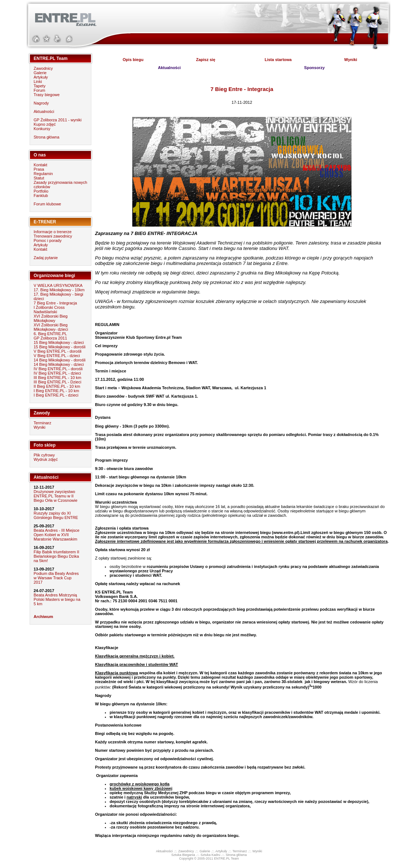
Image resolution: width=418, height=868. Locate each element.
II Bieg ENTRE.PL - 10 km (57, 386)
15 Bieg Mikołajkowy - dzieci (59, 342)
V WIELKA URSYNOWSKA (58, 285)
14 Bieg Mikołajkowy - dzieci (59, 364)
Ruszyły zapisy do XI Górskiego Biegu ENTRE (56, 515)
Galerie (40, 73)
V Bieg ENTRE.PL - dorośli (58, 351)
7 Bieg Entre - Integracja (55, 303)
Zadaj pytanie (46, 258)
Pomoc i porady (47, 240)
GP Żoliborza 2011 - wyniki (58, 120)
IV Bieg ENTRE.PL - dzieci (57, 373)
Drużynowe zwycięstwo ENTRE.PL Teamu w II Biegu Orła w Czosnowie (56, 496)
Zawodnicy (43, 68)
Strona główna (46, 137)
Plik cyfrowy (44, 455)
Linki (38, 82)
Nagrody (41, 103)
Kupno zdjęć (45, 124)
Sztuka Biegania (183, 855)
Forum (39, 90)
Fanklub (41, 196)
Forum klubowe (47, 204)
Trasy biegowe (47, 95)
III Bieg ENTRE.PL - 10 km (57, 378)
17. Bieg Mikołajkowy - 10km (59, 290)
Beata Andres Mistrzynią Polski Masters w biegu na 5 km (57, 599)
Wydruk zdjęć (46, 459)
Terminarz (42, 423)
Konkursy (42, 129)
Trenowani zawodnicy (53, 236)
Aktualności (44, 111)
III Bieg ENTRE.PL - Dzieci (57, 382)
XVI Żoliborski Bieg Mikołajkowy (51, 318)
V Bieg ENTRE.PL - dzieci (57, 356)
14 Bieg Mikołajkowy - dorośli (60, 360)
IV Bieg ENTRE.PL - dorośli (58, 369)
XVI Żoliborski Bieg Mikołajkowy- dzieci (51, 327)
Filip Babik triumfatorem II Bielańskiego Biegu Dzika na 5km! (56, 556)
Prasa (39, 169)
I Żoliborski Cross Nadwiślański (49, 310)
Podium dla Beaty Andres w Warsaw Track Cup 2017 (56, 578)
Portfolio (41, 191)
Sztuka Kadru (210, 855)
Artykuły (41, 77)
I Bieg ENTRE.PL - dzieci (56, 395)
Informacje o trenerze (53, 232)
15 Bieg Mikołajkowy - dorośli (60, 347)
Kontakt (40, 165)
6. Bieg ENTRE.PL (50, 334)
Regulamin (43, 174)
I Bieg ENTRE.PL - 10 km (56, 391)
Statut (39, 178)
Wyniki (39, 427)
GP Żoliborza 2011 (50, 338)
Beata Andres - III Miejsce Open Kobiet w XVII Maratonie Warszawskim (56, 535)
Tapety (39, 86)
